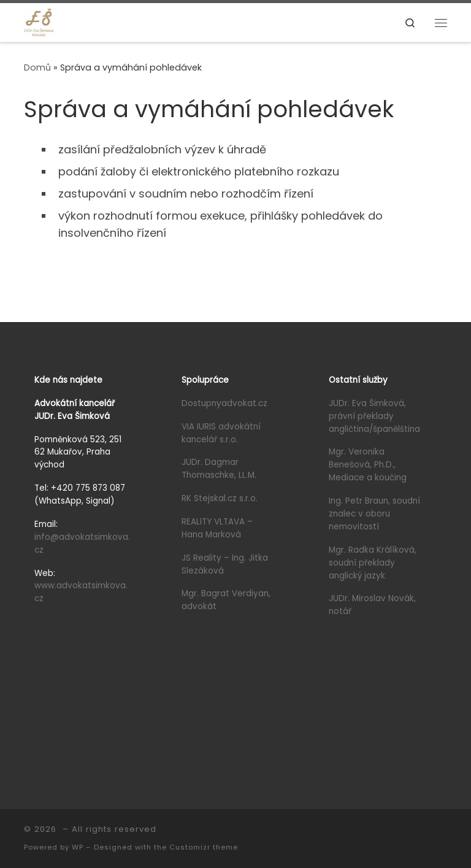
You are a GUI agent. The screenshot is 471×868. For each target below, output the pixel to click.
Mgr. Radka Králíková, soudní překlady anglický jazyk (373, 563)
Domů (37, 67)
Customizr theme (204, 847)
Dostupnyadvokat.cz (224, 403)
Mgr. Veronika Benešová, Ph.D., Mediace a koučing (368, 465)
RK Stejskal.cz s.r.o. (220, 498)
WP (78, 847)
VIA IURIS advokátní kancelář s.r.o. (221, 433)
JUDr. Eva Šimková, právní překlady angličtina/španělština (374, 416)
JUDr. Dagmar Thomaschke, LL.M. (219, 469)
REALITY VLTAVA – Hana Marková (218, 528)
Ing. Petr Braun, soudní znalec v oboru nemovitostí (374, 514)
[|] (39, 21)
